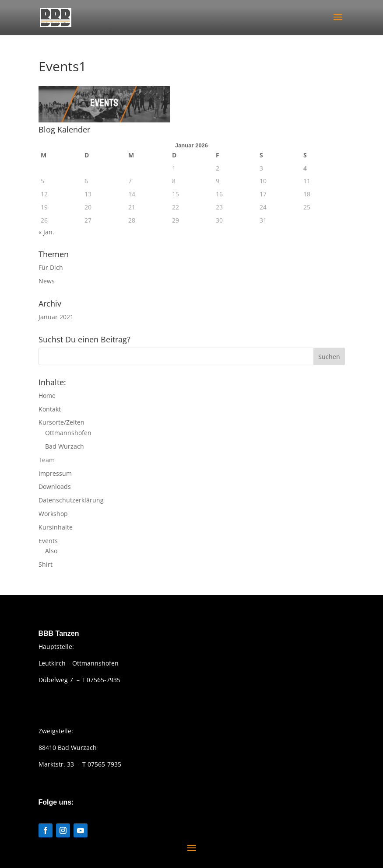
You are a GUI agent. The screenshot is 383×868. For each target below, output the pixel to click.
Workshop (53, 514)
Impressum (55, 473)
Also (51, 551)
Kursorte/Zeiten (61, 422)
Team (47, 460)
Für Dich (51, 267)
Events (48, 541)
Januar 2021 (56, 317)
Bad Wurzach (65, 446)
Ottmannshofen (68, 433)
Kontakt (50, 409)
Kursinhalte (56, 527)
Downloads (55, 486)
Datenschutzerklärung (71, 500)
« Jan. (46, 232)
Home (47, 396)
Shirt (46, 564)
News (47, 281)
